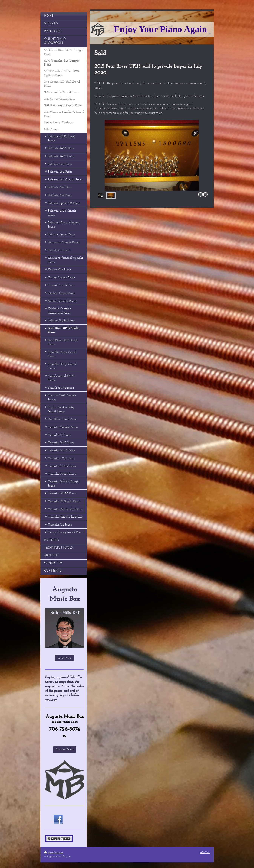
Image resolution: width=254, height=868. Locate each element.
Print (49, 853)
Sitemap (59, 853)
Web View (205, 853)
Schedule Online (65, 750)
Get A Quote (65, 658)
